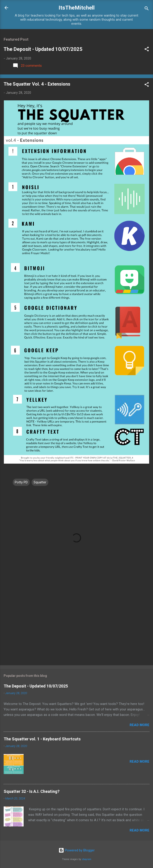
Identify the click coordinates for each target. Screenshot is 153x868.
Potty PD (21, 482)
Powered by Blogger (77, 850)
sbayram (86, 859)
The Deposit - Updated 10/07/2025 (43, 49)
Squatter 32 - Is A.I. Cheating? (32, 791)
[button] (147, 50)
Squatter (40, 482)
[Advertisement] (76, 626)
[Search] (147, 9)
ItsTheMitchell (77, 8)
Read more (139, 725)
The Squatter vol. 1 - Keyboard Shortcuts (42, 739)
